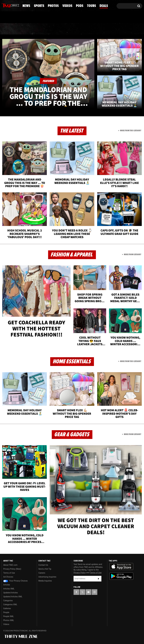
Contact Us (43, 565)
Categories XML (10, 604)
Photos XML (9, 620)
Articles (7, 585)
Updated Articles (10, 593)
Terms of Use (9, 573)
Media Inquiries (45, 581)
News (9, 29)
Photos (51, 29)
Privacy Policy (80, 573)
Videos (74, 29)
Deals (132, 29)
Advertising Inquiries (47, 577)
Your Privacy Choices (15, 581)
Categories (8, 601)
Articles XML (9, 589)
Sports (29, 29)
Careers (42, 573)
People (6, 612)
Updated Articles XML (13, 597)
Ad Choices (8, 577)
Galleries (7, 608)
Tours (112, 29)
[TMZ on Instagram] (18, 5)
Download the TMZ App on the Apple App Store (121, 567)
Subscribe (99, 579)
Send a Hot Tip (45, 569)
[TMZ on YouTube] (88, 592)
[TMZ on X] (8, 5)
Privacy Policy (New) (12, 569)
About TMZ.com (10, 565)
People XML (9, 616)
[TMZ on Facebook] (4, 5)
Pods (93, 29)
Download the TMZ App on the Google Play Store (121, 576)
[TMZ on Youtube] (13, 5)
